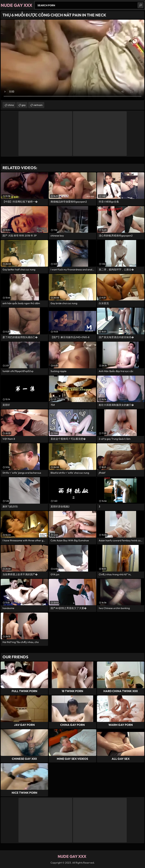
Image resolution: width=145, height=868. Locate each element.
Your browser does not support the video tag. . (72, 60)
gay (24, 105)
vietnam (38, 105)
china (11, 105)
